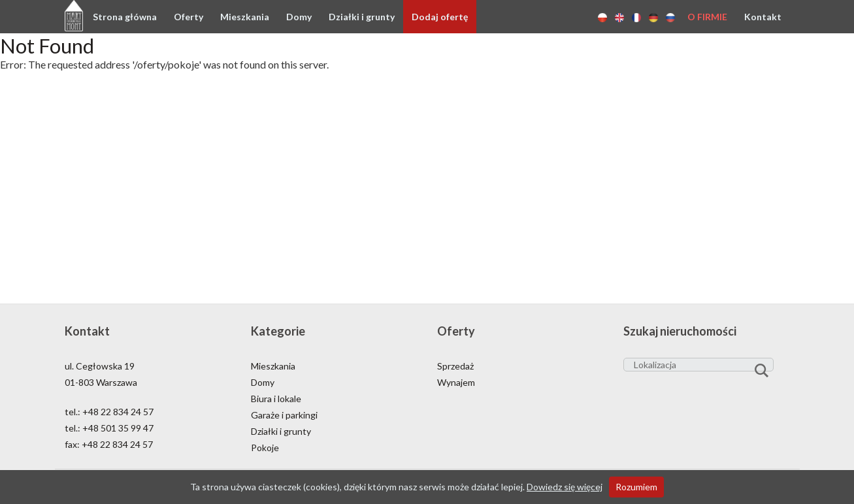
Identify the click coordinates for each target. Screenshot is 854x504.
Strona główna (125, 17)
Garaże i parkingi (284, 415)
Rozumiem (636, 487)
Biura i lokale (276, 399)
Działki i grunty (362, 17)
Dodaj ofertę (440, 17)
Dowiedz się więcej (565, 487)
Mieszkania (245, 17)
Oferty (189, 17)
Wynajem (456, 382)
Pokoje (265, 448)
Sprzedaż (455, 366)
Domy (299, 17)
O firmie (707, 17)
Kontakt (763, 17)
